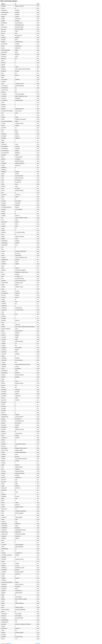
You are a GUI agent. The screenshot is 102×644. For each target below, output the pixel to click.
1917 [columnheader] (38, 4)
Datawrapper (9, 644)
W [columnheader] (16, 4)
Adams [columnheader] (3, 4)
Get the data (38, 644)
